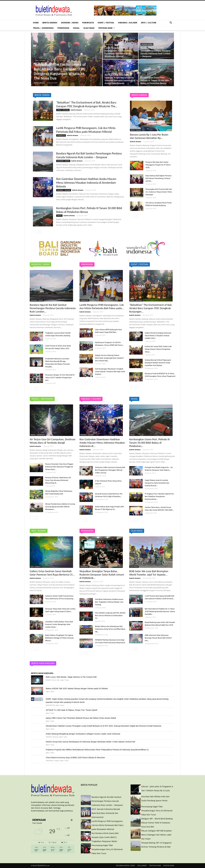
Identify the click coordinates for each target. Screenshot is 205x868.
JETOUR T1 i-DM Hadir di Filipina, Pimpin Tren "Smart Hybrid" (72, 710)
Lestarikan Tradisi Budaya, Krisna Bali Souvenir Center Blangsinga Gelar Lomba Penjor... (59, 624)
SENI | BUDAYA (36, 567)
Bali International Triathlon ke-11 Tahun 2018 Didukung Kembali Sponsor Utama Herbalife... (160, 611)
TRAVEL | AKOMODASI (43, 28)
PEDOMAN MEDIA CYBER (125, 866)
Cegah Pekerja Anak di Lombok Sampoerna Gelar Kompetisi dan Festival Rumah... (157, 483)
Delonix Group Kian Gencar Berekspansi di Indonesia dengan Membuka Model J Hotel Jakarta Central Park (90, 742)
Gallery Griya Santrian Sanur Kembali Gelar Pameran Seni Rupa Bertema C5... (52, 573)
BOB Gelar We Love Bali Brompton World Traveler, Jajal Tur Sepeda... (149, 573)
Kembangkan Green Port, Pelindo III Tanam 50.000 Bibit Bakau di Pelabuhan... (149, 443)
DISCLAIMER (142, 866)
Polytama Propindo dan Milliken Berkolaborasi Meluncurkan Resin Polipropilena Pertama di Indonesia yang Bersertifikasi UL (97, 750)
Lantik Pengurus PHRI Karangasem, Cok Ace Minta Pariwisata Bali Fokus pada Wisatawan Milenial (86, 130)
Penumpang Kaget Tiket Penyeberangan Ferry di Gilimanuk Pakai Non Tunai (107, 849)
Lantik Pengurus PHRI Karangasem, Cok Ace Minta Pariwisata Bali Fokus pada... (102, 307)
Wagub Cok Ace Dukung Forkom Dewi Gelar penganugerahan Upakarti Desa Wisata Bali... (109, 358)
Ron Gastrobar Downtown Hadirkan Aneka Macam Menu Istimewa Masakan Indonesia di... (102, 443)
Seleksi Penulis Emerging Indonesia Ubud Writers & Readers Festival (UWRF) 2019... (158, 336)
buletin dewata (40, 83)
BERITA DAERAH (50, 23)
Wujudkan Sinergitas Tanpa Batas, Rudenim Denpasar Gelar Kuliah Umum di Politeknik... (102, 575)
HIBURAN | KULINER (128, 23)
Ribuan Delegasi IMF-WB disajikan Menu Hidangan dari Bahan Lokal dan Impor (157, 835)
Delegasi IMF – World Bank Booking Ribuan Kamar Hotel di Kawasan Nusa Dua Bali (157, 823)
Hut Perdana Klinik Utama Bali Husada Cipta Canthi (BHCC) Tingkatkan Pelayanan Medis (105, 837)
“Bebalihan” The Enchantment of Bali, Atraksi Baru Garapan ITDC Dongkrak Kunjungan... (151, 308)
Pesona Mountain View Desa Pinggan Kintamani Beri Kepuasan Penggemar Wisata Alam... (59, 467)
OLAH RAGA (89, 28)
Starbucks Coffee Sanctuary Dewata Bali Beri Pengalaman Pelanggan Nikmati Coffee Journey (110, 470)
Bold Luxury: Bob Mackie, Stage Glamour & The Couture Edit (71, 677)
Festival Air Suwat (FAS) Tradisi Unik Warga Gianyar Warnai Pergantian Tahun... (158, 349)
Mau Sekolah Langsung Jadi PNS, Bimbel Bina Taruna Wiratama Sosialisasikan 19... (110, 616)
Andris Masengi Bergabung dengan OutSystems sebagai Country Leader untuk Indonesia (83, 734)
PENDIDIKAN (63, 28)
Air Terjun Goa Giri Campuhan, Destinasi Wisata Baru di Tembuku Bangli (52, 441)
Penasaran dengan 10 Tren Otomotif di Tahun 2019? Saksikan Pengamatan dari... (60, 378)
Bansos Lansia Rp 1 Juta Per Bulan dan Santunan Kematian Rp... (149, 136)
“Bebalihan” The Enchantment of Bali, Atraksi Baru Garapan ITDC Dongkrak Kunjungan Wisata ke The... (87, 104)
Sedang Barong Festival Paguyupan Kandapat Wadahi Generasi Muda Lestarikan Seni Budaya (158, 363)
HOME (36, 23)
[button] (171, 23)
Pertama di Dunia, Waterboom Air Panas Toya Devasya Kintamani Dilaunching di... (58, 480)
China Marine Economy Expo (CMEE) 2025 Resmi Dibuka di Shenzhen (75, 758)
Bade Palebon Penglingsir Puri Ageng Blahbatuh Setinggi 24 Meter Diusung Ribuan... (59, 638)
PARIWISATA (88, 23)
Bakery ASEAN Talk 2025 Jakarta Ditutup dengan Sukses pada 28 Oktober (77, 689)
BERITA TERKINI (42, 95)
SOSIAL (76, 28)
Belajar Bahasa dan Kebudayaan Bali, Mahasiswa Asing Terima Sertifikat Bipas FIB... (110, 629)
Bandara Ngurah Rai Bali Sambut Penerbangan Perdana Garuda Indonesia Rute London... (53, 308)
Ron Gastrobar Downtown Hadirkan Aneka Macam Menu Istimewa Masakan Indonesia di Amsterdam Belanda (86, 183)
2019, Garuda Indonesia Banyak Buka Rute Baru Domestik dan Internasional (106, 813)
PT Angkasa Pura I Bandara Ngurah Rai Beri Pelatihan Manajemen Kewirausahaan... (159, 496)
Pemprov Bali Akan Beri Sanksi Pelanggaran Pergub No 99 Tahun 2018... (158, 165)
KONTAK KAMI (169, 866)
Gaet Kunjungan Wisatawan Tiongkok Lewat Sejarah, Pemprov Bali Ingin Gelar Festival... (110, 372)
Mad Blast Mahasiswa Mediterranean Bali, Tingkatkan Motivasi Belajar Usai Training (109, 602)
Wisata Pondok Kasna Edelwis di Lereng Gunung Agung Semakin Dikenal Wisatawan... (60, 507)
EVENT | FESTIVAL (106, 23)
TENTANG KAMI (106, 28)
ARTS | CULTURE (149, 23)
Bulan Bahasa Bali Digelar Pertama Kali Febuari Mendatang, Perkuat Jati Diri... (158, 178)
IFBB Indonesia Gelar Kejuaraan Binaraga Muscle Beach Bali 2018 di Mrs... (158, 638)
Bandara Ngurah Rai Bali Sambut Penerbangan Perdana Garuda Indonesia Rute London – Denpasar (89, 155)
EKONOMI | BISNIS (70, 23)
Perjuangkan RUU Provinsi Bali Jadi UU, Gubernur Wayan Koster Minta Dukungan (159, 192)
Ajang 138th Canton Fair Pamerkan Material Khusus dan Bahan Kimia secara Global (81, 718)
